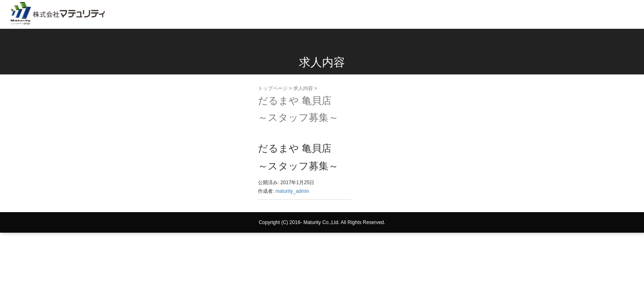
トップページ (273, 88)
